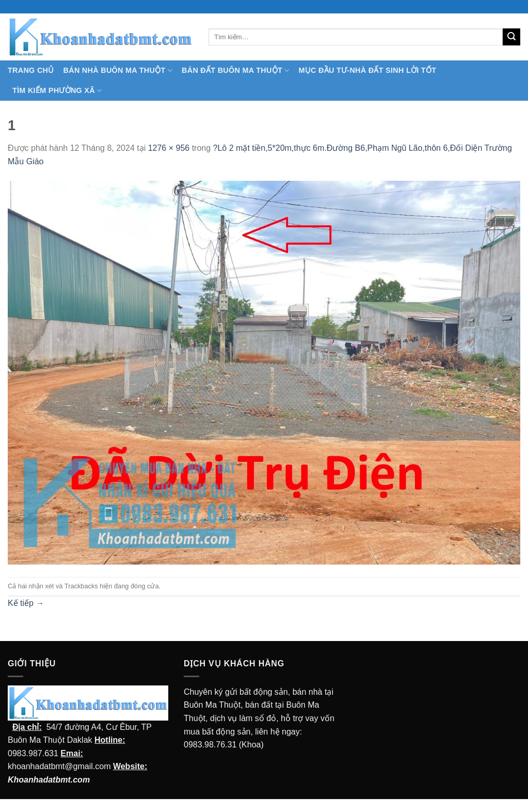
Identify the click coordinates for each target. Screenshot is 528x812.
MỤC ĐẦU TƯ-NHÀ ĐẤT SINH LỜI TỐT (367, 70)
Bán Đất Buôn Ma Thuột (235, 71)
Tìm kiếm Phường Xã (57, 91)
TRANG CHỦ (31, 70)
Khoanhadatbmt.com (49, 780)
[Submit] (511, 37)
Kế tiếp (26, 603)
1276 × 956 (169, 148)
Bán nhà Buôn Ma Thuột (118, 71)
